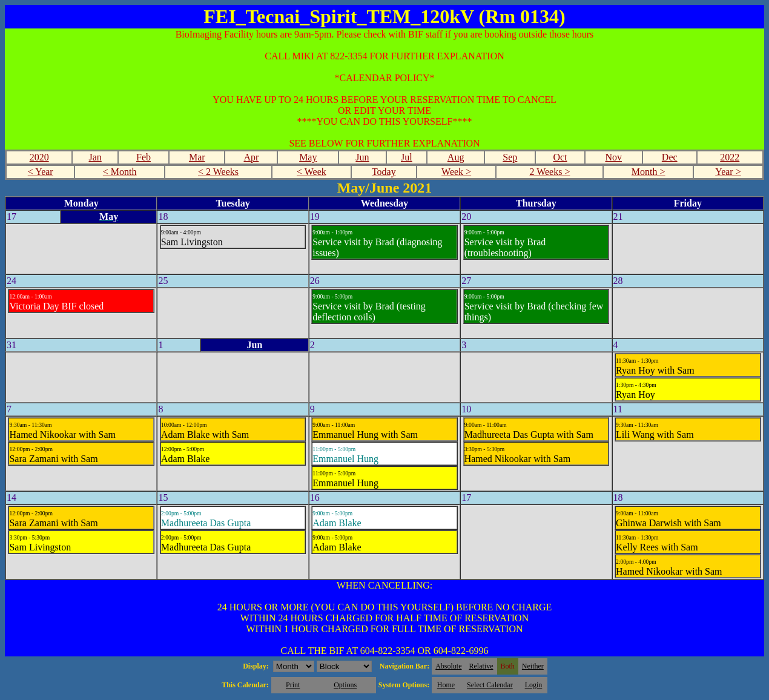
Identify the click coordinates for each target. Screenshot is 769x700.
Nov (613, 157)
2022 (730, 157)
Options (345, 685)
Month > (649, 172)
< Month (120, 172)
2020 (39, 157)
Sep (510, 157)
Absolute (448, 666)
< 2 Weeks (218, 172)
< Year (41, 172)
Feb (144, 157)
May (308, 157)
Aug (456, 157)
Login (534, 685)
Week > (456, 172)
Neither (533, 666)
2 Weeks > (550, 172)
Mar (197, 157)
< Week (312, 172)
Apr (251, 157)
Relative (481, 666)
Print (293, 685)
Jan (95, 157)
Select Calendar (490, 685)
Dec (670, 157)
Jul (407, 157)
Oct (560, 157)
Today (384, 172)
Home (446, 685)
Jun (362, 157)
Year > (728, 172)
